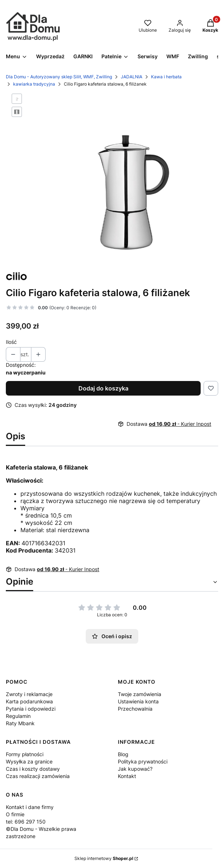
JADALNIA (132, 77)
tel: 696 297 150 (26, 822)
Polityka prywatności (143, 761)
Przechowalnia (135, 709)
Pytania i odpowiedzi (31, 709)
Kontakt (127, 776)
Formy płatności (25, 754)
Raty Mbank (20, 723)
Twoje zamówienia (140, 694)
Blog (123, 754)
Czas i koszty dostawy (33, 769)
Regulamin (18, 716)
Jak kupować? (135, 769)
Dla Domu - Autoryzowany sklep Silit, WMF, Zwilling (59, 77)
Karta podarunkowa (29, 701)
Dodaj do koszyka (103, 388)
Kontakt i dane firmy (30, 807)
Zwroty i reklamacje (29, 694)
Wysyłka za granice (29, 761)
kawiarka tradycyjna (34, 84)
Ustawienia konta (138, 701)
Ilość (11, 342)
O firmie (15, 814)
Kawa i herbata (166, 77)
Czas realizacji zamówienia (38, 776)
